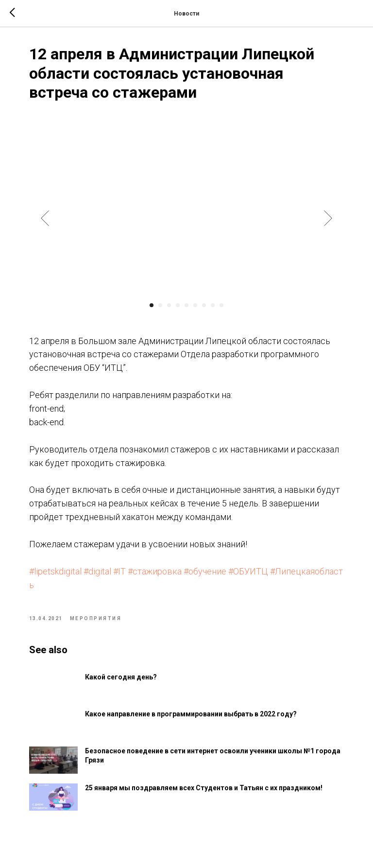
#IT (121, 572)
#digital (99, 572)
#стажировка (157, 572)
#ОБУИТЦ (250, 572)
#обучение (207, 572)
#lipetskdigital (57, 572)
